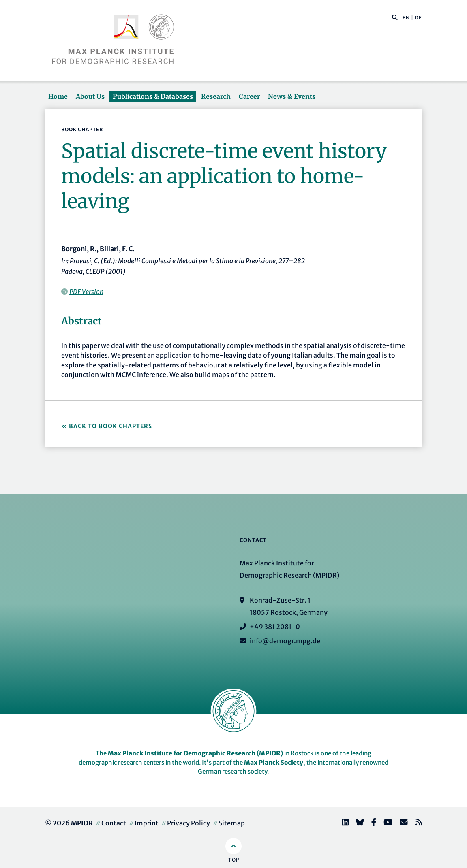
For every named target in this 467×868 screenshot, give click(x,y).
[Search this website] (391, 18)
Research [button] (216, 96)
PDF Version (86, 292)
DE (418, 18)
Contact (114, 823)
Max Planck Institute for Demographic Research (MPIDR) (195, 753)
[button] (395, 17)
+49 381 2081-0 (275, 627)
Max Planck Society (274, 762)
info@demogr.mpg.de (285, 641)
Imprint (147, 823)
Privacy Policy (189, 823)
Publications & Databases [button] (153, 96)
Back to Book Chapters (110, 426)
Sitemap (232, 823)
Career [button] (249, 96)
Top (234, 860)
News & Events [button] (292, 96)
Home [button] (58, 96)
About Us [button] (90, 96)
